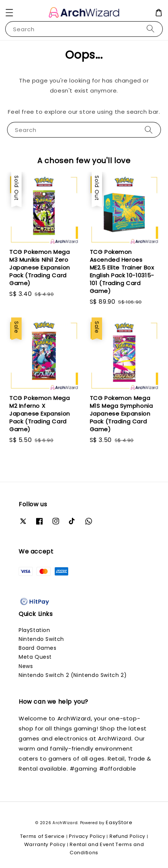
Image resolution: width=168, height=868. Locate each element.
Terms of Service (42, 836)
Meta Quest (35, 657)
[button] (9, 13)
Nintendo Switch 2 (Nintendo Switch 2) (73, 675)
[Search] (150, 29)
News (26, 666)
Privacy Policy (87, 836)
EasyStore (119, 822)
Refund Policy (127, 836)
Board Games (38, 648)
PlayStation (34, 630)
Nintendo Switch (41, 639)
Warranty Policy (45, 844)
